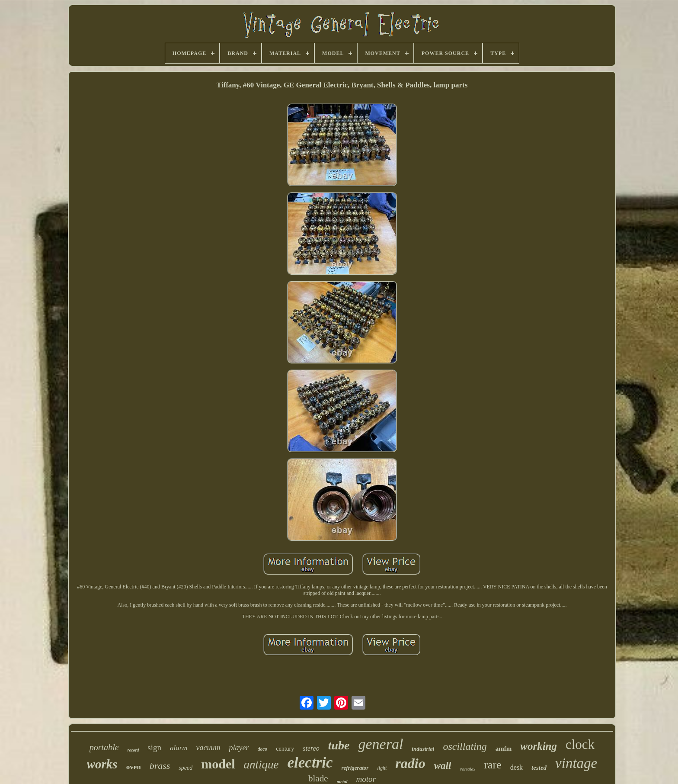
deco (263, 749)
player (239, 748)
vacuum (208, 748)
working (539, 746)
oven (134, 767)
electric (310, 763)
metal (342, 781)
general (381, 744)
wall (443, 766)
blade (318, 778)
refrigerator (355, 768)
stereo (311, 748)
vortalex (467, 769)
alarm (179, 748)
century (285, 749)
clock (580, 744)
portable (104, 747)
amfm (504, 749)
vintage (576, 763)
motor (366, 779)
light (382, 768)
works (102, 764)
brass (160, 766)
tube (339, 745)
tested (539, 768)
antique (261, 765)
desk (516, 767)
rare (493, 765)
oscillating (465, 746)
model (218, 764)
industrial (423, 749)
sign (154, 747)
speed (185, 768)
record (133, 750)
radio (410, 763)
